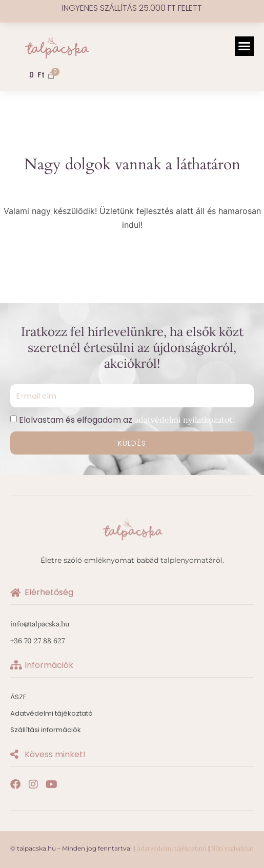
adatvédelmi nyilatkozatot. (184, 420)
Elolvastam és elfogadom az (127, 420)
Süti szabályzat (233, 848)
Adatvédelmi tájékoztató (172, 848)
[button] (245, 46)
